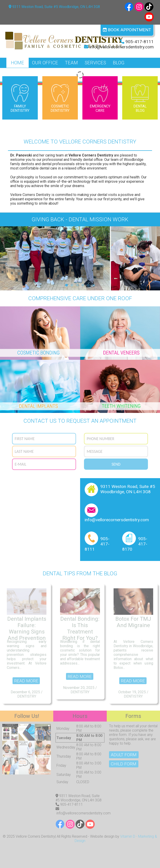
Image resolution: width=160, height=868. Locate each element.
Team (71, 63)
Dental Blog (140, 98)
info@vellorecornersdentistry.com (122, 47)
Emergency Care (100, 98)
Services (95, 63)
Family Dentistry (20, 98)
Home (18, 63)
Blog (119, 63)
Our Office (45, 63)
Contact (21, 73)
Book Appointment (127, 30)
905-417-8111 (140, 42)
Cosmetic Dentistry (60, 98)
